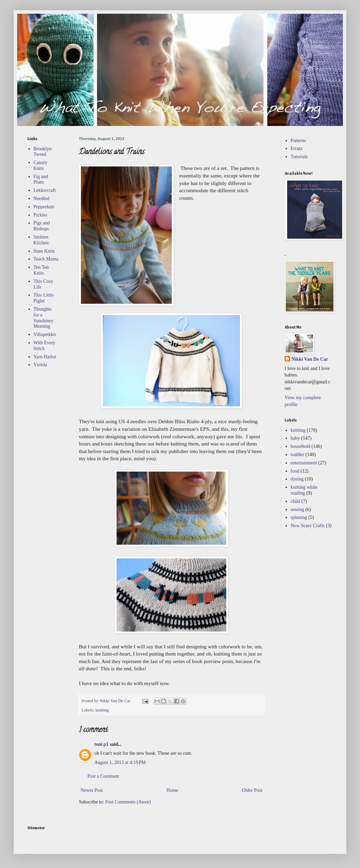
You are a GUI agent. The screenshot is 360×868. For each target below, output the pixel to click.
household (301, 446)
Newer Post (92, 790)
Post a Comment (103, 776)
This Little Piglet (44, 298)
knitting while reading (304, 490)
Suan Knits (44, 251)
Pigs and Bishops (42, 226)
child (296, 501)
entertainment (304, 463)
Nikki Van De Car (310, 359)
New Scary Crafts (308, 526)
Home (172, 790)
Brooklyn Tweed (43, 152)
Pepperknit (44, 207)
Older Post (252, 790)
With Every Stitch (45, 346)
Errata (297, 148)
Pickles (40, 215)
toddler (298, 455)
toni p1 (101, 744)
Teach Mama (46, 259)
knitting (102, 710)
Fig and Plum (41, 180)
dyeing (297, 479)
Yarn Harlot (45, 357)
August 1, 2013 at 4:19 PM (120, 762)
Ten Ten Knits (41, 270)
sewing (298, 510)
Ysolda (40, 365)
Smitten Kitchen (41, 240)
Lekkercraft (45, 190)
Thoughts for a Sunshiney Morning (44, 318)
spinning (299, 517)
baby (295, 438)
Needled (42, 199)
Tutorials (299, 157)
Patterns (298, 141)
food (295, 471)
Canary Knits (40, 165)
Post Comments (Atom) (128, 802)
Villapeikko (45, 334)
